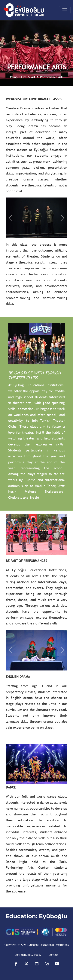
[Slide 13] (40, 549)
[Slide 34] (47, 665)
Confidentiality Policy (28, 955)
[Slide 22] (33, 779)
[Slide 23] (40, 779)
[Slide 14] (47, 549)
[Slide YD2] (33, 233)
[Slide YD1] (26, 233)
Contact (53, 955)
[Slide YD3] (40, 233)
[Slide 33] (40, 665)
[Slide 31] (26, 665)
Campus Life (18, 77)
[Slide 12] (33, 549)
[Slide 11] (26, 549)
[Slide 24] (47, 779)
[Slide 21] (26, 779)
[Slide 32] (33, 665)
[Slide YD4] (47, 233)
